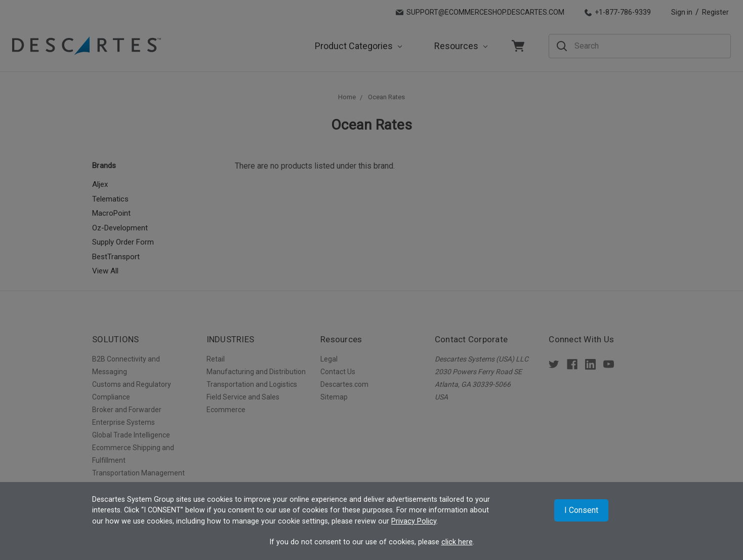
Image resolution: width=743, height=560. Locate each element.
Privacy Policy (414, 521)
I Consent (581, 510)
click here (457, 542)
